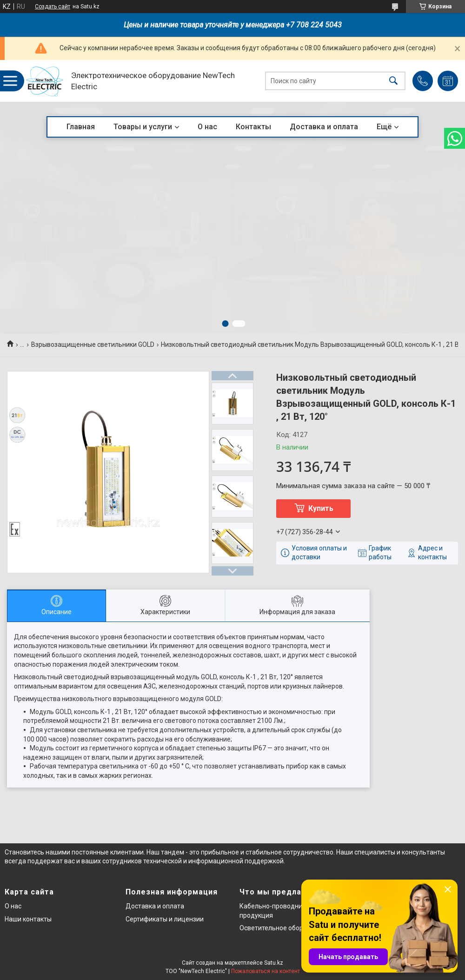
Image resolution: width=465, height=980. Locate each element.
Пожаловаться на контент (266, 971)
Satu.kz (274, 963)
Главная (81, 127)
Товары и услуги (143, 127)
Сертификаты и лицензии (165, 919)
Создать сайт (53, 7)
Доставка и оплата (324, 127)
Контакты (253, 127)
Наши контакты (28, 919)
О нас (207, 127)
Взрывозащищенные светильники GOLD (93, 344)
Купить (321, 508)
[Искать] (393, 81)
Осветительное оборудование (286, 928)
